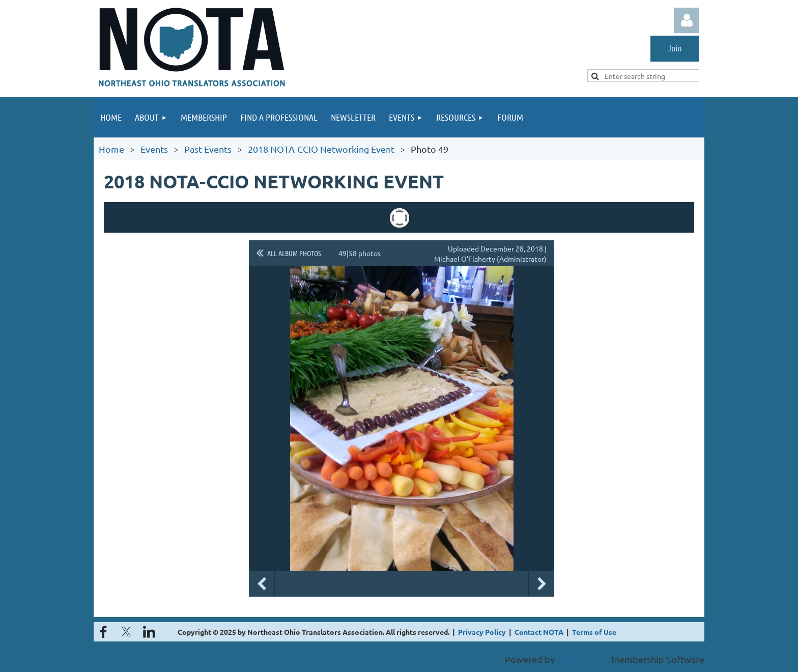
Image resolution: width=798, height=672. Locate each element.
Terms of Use (594, 632)
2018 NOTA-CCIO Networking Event (321, 149)
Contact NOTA (539, 632)
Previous (262, 584)
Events (154, 149)
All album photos (294, 253)
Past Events (208, 149)
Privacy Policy (482, 632)
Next (541, 584)
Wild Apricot (583, 659)
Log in (687, 20)
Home (111, 149)
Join (675, 48)
